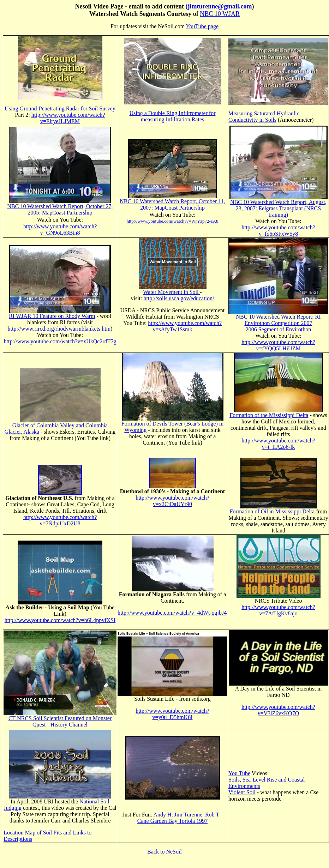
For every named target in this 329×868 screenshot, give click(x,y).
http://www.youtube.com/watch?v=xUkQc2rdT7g (60, 341)
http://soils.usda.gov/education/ (179, 298)
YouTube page (202, 26)
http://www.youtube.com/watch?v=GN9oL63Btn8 (60, 230)
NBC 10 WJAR (220, 14)
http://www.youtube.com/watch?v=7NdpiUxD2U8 (60, 520)
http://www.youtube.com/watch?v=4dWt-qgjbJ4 (172, 613)
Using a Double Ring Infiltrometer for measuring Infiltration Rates (173, 116)
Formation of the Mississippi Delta (269, 415)
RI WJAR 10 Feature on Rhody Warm (52, 316)
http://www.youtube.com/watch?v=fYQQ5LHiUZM (278, 345)
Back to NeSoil (164, 852)
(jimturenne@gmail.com (219, 6)
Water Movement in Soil (171, 292)
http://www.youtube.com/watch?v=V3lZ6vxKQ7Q (278, 710)
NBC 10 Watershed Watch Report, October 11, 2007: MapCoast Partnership (172, 204)
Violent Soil (242, 792)
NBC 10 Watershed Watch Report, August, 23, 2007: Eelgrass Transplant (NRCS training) (278, 208)
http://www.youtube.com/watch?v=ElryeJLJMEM (68, 118)
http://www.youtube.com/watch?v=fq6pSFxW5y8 (278, 231)
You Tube (239, 773)
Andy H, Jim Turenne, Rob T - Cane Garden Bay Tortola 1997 (180, 818)
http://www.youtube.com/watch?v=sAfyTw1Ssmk (185, 326)
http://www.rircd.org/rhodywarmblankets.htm (59, 329)
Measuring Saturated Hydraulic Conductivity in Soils (264, 117)
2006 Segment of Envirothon (278, 329)
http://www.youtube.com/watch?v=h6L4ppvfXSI (60, 620)
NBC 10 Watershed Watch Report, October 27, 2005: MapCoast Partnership (60, 209)
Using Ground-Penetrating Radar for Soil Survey (60, 108)
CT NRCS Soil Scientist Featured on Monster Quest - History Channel (60, 721)
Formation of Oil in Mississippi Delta (272, 511)
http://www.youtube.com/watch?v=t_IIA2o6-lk (278, 444)
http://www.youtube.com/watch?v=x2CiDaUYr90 (172, 501)
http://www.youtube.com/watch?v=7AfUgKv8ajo (278, 610)
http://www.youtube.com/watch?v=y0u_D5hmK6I (172, 714)
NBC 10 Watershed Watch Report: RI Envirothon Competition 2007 (279, 320)
